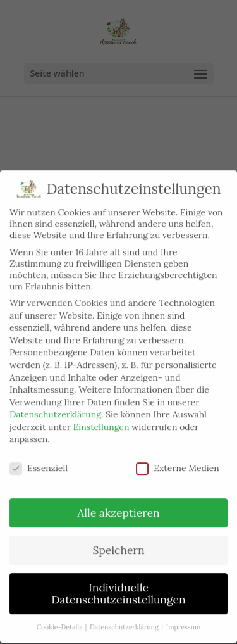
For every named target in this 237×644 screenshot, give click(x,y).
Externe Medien (178, 462)
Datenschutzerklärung (55, 408)
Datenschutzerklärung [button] (125, 621)
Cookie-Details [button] (60, 621)
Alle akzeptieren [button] (118, 506)
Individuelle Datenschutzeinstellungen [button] (118, 587)
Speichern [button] (118, 544)
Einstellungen (101, 420)
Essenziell (39, 462)
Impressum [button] (184, 621)
